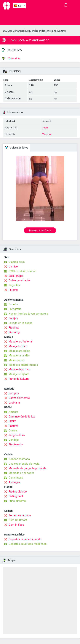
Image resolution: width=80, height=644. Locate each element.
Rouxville (11, 58)
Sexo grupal (16, 276)
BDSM (12, 421)
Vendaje (14, 440)
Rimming (14, 332)
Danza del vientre (19, 398)
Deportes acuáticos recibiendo (28, 544)
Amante (13, 412)
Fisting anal (16, 496)
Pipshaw (14, 328)
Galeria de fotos (16, 147)
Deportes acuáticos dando (25, 539)
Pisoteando (16, 444)
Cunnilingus (16, 478)
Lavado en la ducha (20, 323)
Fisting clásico (18, 492)
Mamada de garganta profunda (27, 468)
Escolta (13, 304)
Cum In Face (16, 525)
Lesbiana (14, 403)
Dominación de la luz (22, 417)
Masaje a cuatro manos (23, 365)
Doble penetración (20, 280)
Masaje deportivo (19, 369)
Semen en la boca (20, 515)
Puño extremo (17, 501)
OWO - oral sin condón (22, 271)
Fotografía (15, 309)
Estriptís (14, 393)
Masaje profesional (21, 342)
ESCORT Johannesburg (16, 31)
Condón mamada (19, 459)
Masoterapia (16, 360)
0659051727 (15, 50)
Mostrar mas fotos (40, 230)
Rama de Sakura (19, 379)
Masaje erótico (18, 346)
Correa (13, 431)
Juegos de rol (17, 435)
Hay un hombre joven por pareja (28, 314)
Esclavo (13, 426)
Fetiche (13, 290)
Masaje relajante (19, 374)
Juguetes (14, 285)
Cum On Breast (18, 520)
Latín (45, 127)
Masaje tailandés (19, 356)
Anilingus (14, 482)
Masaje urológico (19, 351)
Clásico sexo (17, 262)
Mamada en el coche (21, 473)
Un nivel (13, 267)
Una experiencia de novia (24, 464)
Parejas (13, 318)
